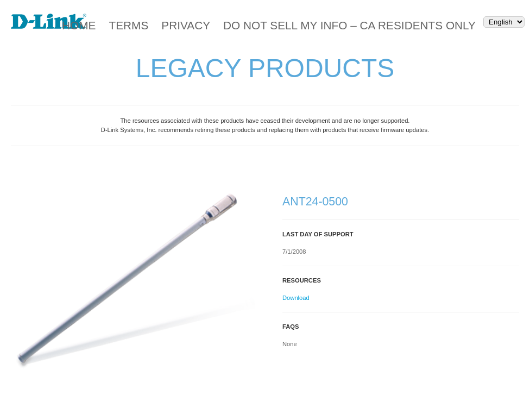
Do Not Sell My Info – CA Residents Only (349, 25)
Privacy (186, 25)
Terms (128, 25)
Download (296, 298)
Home (79, 25)
